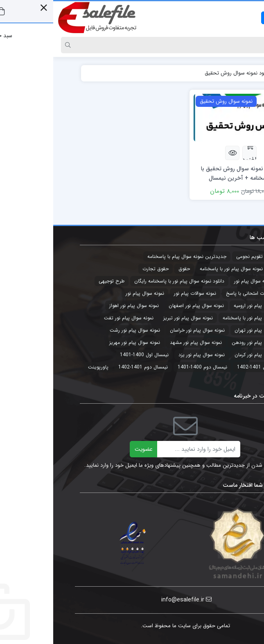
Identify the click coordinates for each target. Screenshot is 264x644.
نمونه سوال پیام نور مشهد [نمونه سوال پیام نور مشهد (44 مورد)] (143, 342)
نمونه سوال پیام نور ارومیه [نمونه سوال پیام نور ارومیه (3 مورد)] (206, 306)
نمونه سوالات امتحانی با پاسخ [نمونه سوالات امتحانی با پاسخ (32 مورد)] (203, 293)
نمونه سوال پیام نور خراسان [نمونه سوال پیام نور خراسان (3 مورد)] (144, 330)
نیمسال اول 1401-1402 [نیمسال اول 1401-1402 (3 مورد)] (208, 367)
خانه (228, 73)
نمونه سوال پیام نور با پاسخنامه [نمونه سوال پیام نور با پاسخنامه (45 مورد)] (201, 318)
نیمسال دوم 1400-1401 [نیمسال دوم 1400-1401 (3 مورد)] (149, 367)
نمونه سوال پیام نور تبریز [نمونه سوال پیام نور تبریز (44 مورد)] (135, 318)
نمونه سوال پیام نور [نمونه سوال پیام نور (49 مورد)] (92, 293)
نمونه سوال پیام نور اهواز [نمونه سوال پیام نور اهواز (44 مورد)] (81, 306)
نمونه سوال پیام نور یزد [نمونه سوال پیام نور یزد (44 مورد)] (148, 355)
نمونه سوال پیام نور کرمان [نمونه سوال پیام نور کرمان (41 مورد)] (207, 355)
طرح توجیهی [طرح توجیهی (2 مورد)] (58, 281)
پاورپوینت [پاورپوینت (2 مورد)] (45, 367)
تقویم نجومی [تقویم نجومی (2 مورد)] (196, 256)
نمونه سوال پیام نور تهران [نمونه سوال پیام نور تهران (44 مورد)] (207, 330)
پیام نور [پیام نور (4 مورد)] (225, 379)
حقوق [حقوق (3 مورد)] (131, 269)
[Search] (140, 45)
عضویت (90, 449)
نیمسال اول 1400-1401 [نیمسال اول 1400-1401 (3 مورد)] (91, 355)
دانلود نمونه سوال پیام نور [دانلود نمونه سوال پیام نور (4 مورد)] (207, 281)
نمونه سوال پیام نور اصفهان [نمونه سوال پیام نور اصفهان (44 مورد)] (143, 306)
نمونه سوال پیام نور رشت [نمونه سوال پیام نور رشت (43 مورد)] (82, 330)
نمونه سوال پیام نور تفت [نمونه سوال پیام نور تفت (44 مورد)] (76, 318)
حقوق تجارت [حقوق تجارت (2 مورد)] (102, 269)
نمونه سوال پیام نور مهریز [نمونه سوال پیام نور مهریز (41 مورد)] (81, 342)
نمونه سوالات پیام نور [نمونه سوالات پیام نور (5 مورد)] (142, 293)
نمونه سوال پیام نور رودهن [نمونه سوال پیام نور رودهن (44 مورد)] (205, 342)
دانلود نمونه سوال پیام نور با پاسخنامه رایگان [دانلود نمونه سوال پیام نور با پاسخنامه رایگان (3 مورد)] (126, 281)
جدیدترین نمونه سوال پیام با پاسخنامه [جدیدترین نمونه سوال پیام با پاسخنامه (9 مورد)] (134, 256)
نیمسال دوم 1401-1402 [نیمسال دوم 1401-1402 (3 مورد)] (90, 367)
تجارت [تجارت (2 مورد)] (226, 256)
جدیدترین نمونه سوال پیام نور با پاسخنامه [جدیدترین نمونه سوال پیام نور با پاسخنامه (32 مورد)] (190, 269)
